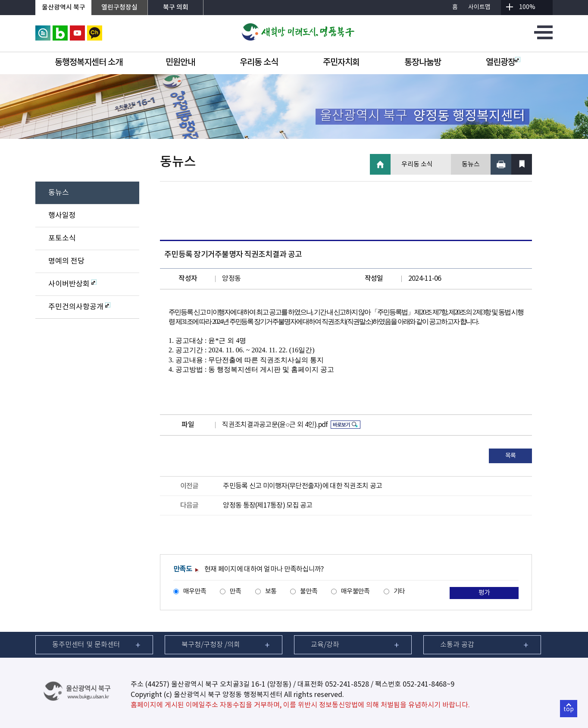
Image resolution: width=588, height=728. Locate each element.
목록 (511, 456)
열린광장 (503, 63)
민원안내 (180, 63)
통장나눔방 (423, 63)
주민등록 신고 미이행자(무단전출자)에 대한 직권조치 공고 (302, 486)
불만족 (309, 591)
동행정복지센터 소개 (89, 63)
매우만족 (195, 591)
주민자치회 (341, 63)
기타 (399, 591)
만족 (236, 591)
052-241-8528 (347, 684)
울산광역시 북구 (64, 8)
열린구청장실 (119, 8)
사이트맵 (479, 7)
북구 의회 (176, 8)
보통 (271, 591)
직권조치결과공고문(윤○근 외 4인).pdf (275, 425)
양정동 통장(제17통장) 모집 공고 (267, 505)
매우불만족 (355, 591)
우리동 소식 (259, 63)
